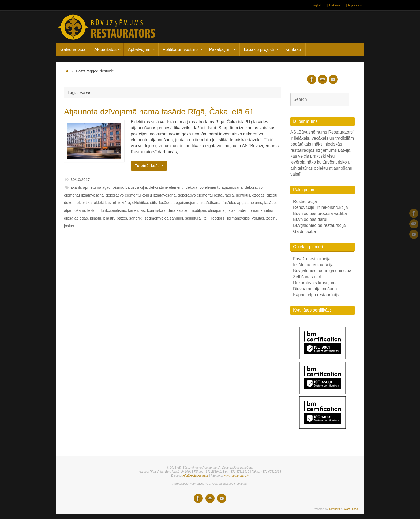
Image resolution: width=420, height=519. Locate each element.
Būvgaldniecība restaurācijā (319, 225)
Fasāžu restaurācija (312, 259)
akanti (76, 187)
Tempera (335, 509)
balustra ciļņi (136, 187)
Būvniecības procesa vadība (320, 214)
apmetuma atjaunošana (103, 187)
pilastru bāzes (115, 218)
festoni (93, 210)
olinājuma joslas (222, 210)
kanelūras (136, 210)
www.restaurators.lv (236, 476)
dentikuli (243, 195)
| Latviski (334, 5)
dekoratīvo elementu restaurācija (206, 195)
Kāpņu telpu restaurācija (316, 295)
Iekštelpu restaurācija (313, 265)
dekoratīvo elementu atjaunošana (214, 187)
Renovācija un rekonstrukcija (320, 207)
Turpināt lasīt (150, 166)
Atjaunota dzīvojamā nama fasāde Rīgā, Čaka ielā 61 (159, 112)
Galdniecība (304, 231)
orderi (243, 210)
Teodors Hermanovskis (230, 218)
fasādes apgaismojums (242, 203)
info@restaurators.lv (195, 476)
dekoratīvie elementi (166, 187)
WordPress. (351, 509)
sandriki (136, 218)
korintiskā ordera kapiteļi (168, 210)
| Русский (354, 5)
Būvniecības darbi (310, 219)
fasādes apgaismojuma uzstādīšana (190, 203)
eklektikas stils (144, 203)
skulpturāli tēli (197, 218)
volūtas (258, 218)
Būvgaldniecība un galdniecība (322, 271)
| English (316, 5)
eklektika (84, 203)
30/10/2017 (80, 180)
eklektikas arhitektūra (112, 203)
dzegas (258, 195)
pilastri (96, 218)
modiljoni (198, 210)
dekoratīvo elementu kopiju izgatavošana (141, 195)
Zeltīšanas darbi (308, 277)
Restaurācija (305, 201)
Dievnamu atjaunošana (315, 289)
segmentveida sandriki (164, 218)
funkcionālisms (113, 210)
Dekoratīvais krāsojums (315, 283)
